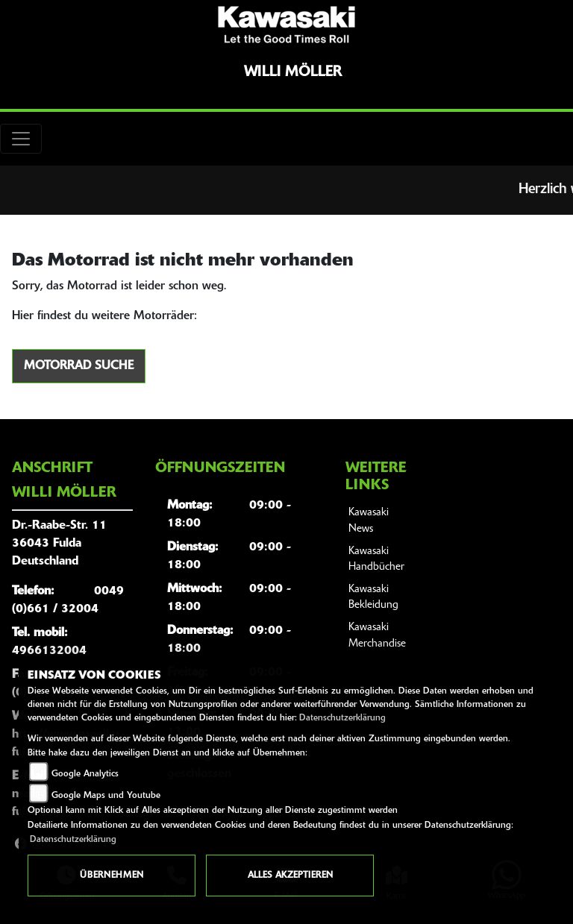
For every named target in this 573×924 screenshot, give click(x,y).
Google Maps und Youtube (106, 796)
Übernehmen (112, 876)
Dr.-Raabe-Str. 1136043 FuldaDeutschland (59, 544)
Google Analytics (85, 774)
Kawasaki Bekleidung (373, 598)
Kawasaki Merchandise (377, 636)
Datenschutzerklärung (342, 718)
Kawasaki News (369, 521)
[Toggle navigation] (21, 139)
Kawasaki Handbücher (376, 560)
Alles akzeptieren (290, 876)
